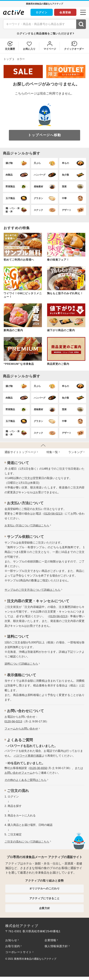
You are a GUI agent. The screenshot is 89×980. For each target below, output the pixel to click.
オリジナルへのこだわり (45, 888)
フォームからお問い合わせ (21, 729)
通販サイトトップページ (20, 452)
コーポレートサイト (18, 952)
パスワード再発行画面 (28, 756)
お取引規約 (13, 946)
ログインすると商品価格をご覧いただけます (44, 33)
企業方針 (45, 908)
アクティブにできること (45, 898)
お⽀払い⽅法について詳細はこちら (27, 525)
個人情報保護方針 (56, 946)
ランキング (76, 452)
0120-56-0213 (53, 514)
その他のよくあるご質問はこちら (26, 780)
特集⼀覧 (52, 452)
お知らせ (11, 940)
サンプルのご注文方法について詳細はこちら (33, 590)
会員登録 (65, 12)
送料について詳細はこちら (21, 664)
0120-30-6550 (39, 768)
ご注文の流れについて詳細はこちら (27, 842)
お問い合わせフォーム (19, 773)
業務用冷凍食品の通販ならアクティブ (35, 959)
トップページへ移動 (44, 135)
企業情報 (50, 940)
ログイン (42, 12)
